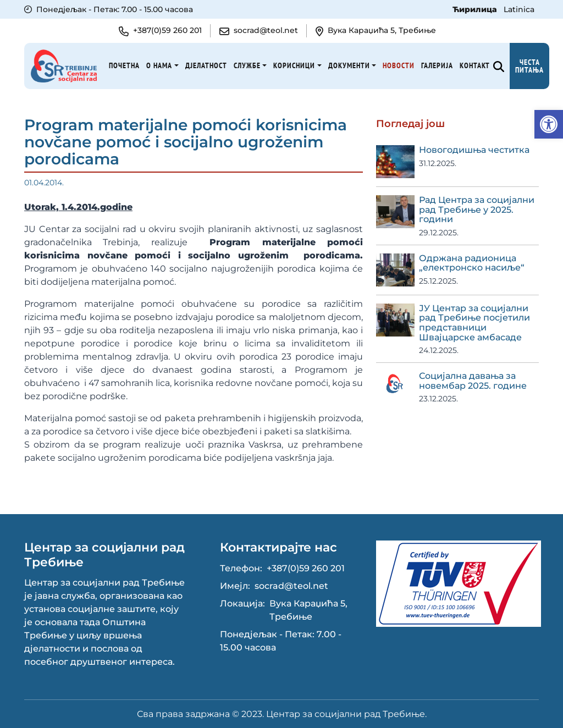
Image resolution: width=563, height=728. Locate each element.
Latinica (519, 9)
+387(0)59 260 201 (306, 568)
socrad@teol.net (291, 586)
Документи (349, 65)
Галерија (437, 65)
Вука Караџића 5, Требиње (308, 610)
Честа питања (529, 66)
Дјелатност (206, 65)
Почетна (124, 65)
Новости (399, 65)
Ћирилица (476, 9)
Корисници (294, 65)
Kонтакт (475, 65)
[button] (549, 124)
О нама (159, 65)
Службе (247, 65)
